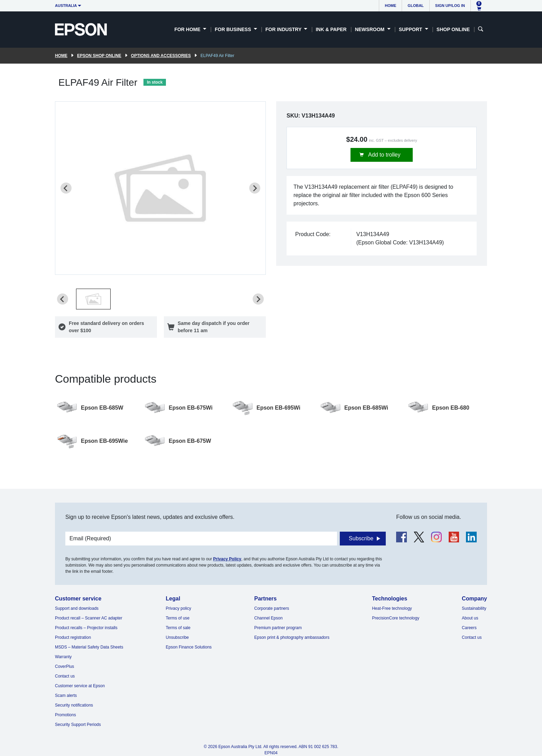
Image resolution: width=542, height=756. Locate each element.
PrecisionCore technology (396, 618)
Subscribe (361, 538)
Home (390, 6)
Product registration (73, 637)
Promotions (66, 715)
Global (415, 6)
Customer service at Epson (80, 686)
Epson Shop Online (99, 56)
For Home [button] (188, 29)
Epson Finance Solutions (189, 647)
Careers (469, 628)
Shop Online (453, 29)
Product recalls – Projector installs (86, 628)
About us (470, 618)
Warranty (63, 657)
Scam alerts (66, 696)
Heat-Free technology (392, 608)
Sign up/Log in (450, 6)
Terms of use (178, 618)
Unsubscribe (177, 637)
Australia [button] (66, 6)
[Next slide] (255, 188)
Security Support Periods (78, 725)
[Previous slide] (66, 188)
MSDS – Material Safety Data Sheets (89, 647)
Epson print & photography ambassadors (292, 637)
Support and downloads (77, 608)
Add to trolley (384, 155)
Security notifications (74, 705)
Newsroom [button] (370, 29)
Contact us (65, 676)
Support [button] (411, 29)
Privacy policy (179, 608)
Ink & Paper (331, 29)
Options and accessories (161, 56)
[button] (93, 299)
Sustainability (474, 608)
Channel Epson (269, 618)
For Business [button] (233, 29)
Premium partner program (278, 628)
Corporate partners (272, 608)
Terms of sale (178, 628)
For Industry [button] (284, 29)
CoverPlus (64, 666)
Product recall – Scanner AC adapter (89, 618)
